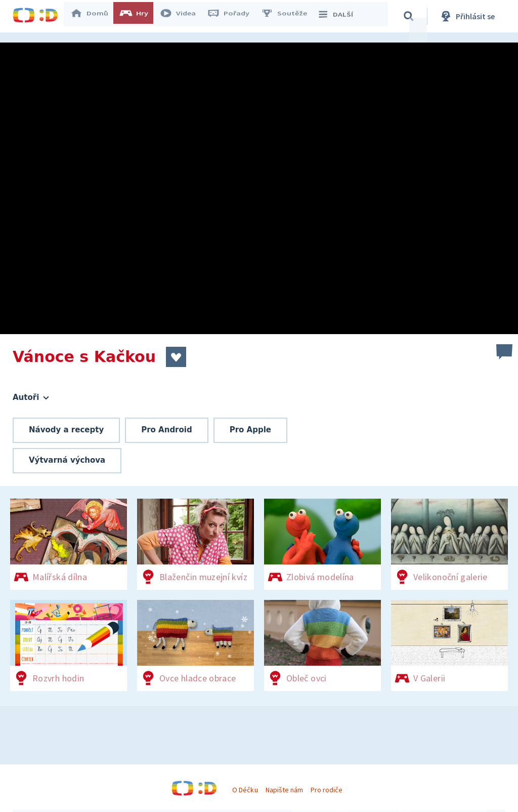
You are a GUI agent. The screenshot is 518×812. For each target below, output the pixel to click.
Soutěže (289, 16)
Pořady (233, 16)
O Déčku (245, 790)
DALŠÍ (340, 16)
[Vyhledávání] (412, 16)
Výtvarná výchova (67, 460)
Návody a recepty (66, 430)
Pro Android (167, 430)
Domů (94, 16)
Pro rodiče (327, 790)
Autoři (31, 397)
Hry (139, 16)
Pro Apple (250, 430)
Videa (183, 16)
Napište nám (284, 790)
